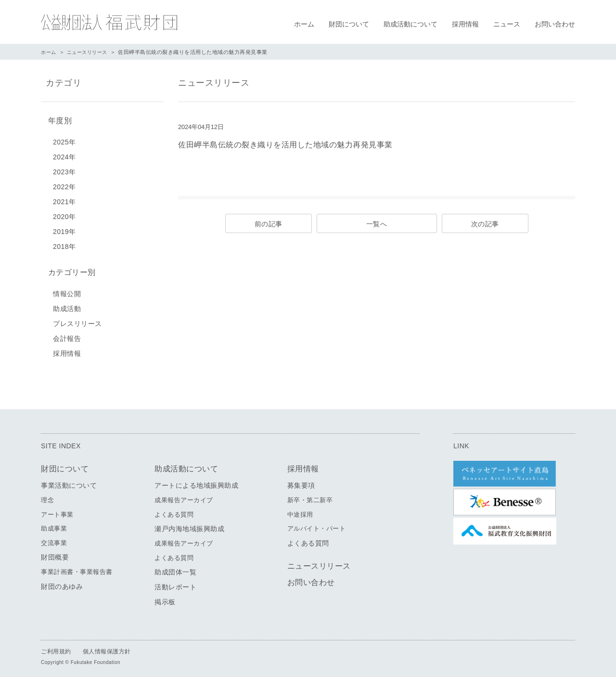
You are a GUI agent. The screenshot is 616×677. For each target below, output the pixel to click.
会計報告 (67, 335)
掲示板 (165, 599)
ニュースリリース (90, 52)
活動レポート (175, 584)
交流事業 (54, 540)
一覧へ (377, 224)
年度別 (58, 120)
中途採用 (300, 511)
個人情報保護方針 (107, 648)
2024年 (64, 155)
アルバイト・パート (317, 525)
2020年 (64, 215)
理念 (47, 497)
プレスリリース (77, 320)
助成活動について (411, 24)
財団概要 (55, 554)
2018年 (64, 245)
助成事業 (54, 525)
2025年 (64, 140)
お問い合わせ (555, 24)
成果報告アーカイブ (184, 497)
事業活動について (69, 482)
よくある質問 (174, 511)
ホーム (304, 24)
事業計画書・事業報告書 (77, 568)
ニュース (507, 24)
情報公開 (67, 290)
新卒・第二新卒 (310, 497)
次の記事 (485, 224)
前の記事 (269, 224)
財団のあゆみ (62, 583)
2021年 (64, 200)
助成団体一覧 (175, 569)
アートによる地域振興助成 (196, 482)
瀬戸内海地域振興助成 (189, 525)
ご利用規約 (56, 648)
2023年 (64, 170)
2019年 (64, 230)
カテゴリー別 (70, 270)
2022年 (64, 185)
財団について (349, 24)
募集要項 (301, 482)
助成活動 (67, 305)
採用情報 (465, 24)
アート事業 (57, 511)
